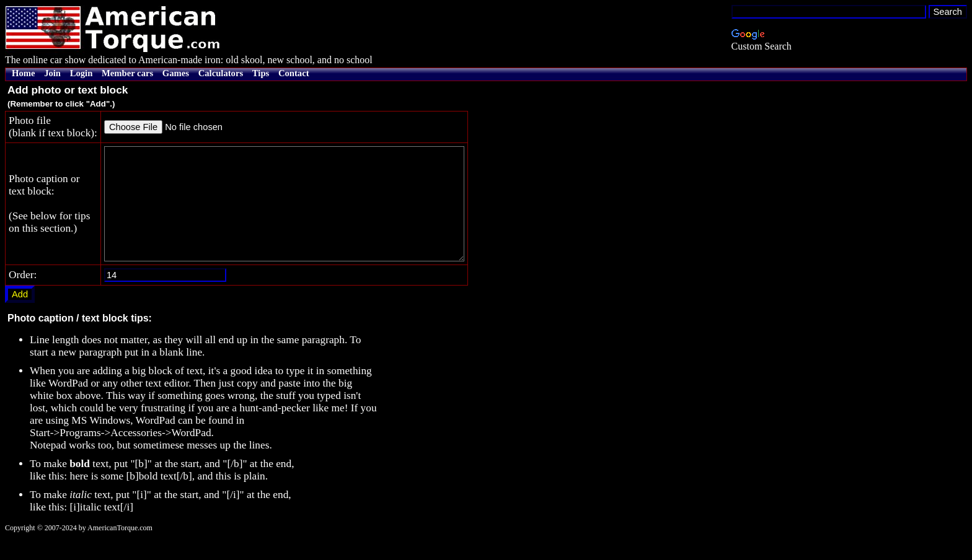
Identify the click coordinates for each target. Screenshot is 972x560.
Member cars (127, 73)
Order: (23, 297)
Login (82, 73)
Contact (294, 73)
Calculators (221, 73)
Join (52, 73)
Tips (261, 73)
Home (23, 73)
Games (176, 73)
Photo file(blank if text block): (53, 127)
